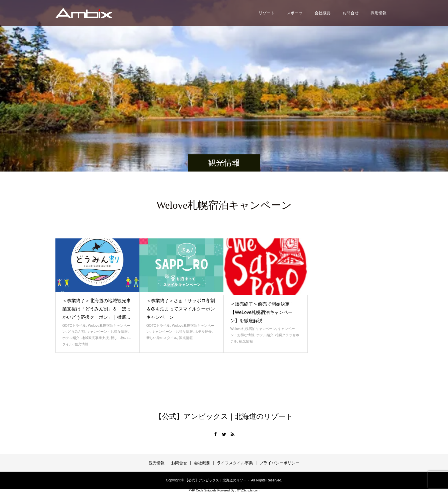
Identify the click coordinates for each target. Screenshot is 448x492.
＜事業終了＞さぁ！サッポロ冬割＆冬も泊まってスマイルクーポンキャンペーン (181, 309)
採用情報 (379, 13)
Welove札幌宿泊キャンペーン (253, 329)
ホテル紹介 (71, 338)
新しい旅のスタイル (162, 338)
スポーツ (295, 13)
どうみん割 (76, 332)
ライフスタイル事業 (235, 463)
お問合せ (351, 13)
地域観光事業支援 (95, 338)
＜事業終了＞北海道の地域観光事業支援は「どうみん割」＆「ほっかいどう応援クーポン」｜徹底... (97, 309)
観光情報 (81, 344)
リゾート (267, 13)
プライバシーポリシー (279, 463)
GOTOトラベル (74, 326)
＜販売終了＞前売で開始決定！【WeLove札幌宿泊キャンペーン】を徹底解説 (262, 312)
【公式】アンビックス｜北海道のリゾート (224, 416)
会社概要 (323, 13)
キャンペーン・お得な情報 (107, 332)
